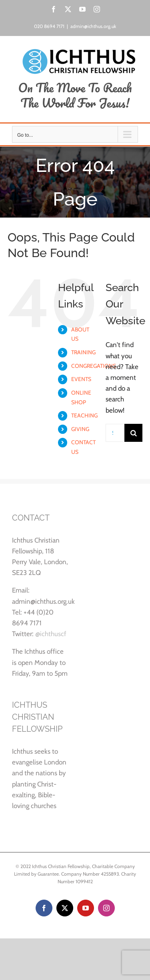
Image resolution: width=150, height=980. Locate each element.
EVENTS (81, 379)
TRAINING (83, 352)
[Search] (133, 433)
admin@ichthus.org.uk (93, 26)
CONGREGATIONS (94, 366)
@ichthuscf (51, 634)
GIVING (80, 429)
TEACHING (84, 415)
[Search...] (115, 433)
